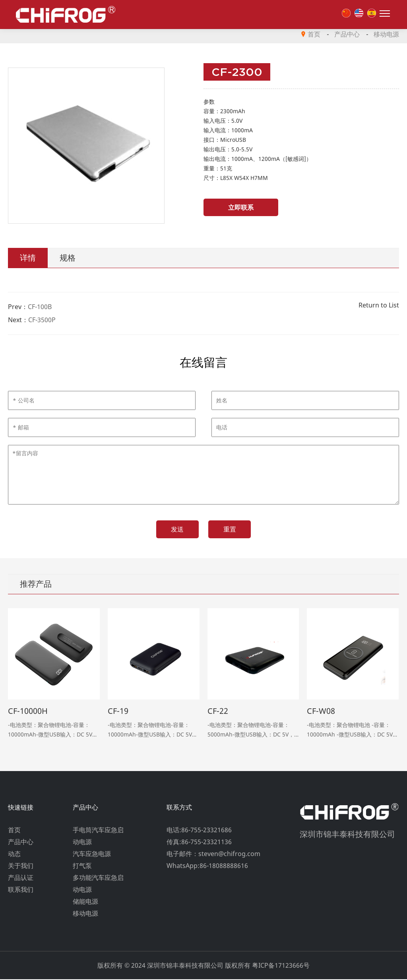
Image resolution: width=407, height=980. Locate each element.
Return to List (379, 305)
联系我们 (21, 890)
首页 (314, 34)
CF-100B (40, 307)
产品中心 (347, 34)
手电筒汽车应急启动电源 (98, 837)
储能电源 (85, 902)
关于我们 (21, 866)
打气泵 (82, 866)
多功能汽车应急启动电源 (98, 884)
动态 (14, 854)
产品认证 (21, 878)
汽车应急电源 (92, 854)
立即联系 (233, 207)
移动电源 (386, 34)
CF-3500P (42, 320)
